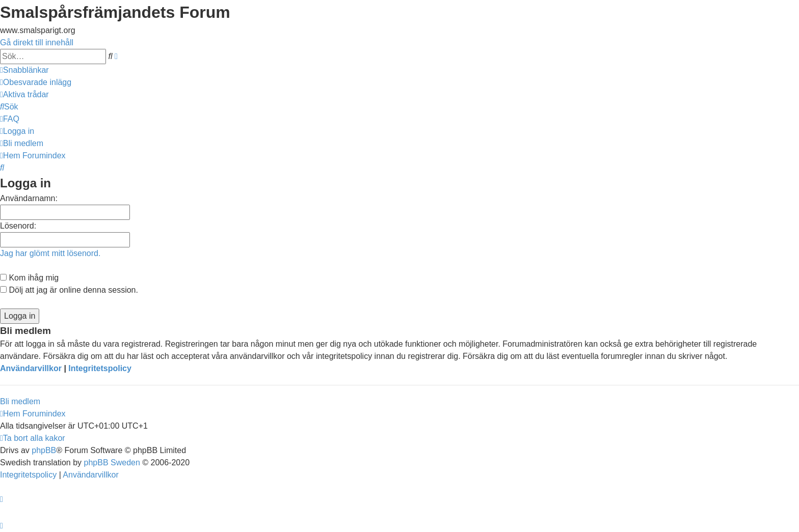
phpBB (44, 450)
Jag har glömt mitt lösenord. (50, 253)
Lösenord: (18, 226)
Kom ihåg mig (29, 278)
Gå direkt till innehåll (37, 43)
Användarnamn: (29, 198)
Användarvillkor (31, 368)
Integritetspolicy (100, 368)
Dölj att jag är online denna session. (69, 290)
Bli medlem (20, 401)
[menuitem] (36, 82)
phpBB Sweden (112, 463)
